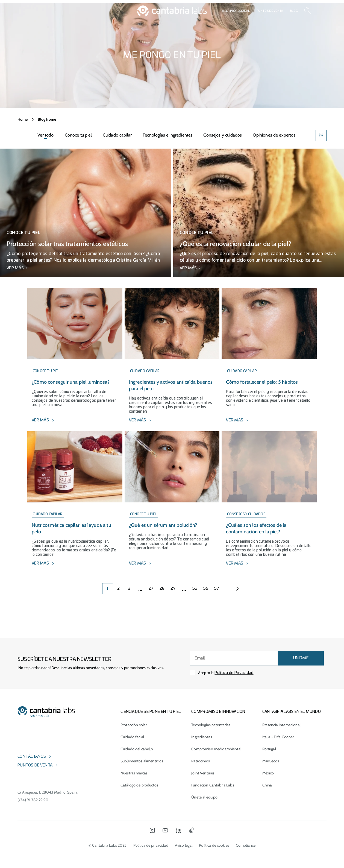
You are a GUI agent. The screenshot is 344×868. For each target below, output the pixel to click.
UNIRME (301, 658)
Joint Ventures (203, 773)
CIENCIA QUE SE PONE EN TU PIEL (151, 712)
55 (195, 589)
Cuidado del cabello (137, 749)
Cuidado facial (132, 737)
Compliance (246, 845)
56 (206, 589)
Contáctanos (32, 757)
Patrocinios (201, 761)
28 (162, 589)
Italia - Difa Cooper (278, 737)
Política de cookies (214, 845)
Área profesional (236, 11)
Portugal (269, 749)
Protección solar (134, 725)
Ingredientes (202, 737)
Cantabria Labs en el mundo (292, 712)
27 (151, 589)
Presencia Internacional (281, 725)
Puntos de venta (270, 11)
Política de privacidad (151, 845)
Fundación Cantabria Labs (213, 785)
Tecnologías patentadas (211, 725)
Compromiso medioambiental (216, 749)
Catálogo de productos (139, 785)
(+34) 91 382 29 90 (33, 800)
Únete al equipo (204, 797)
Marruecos (271, 761)
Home (23, 119)
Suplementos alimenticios (142, 761)
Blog (294, 11)
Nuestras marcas (134, 773)
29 (173, 589)
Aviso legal (184, 845)
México (268, 773)
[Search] (308, 11)
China (267, 785)
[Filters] (321, 135)
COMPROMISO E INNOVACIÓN (218, 712)
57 (217, 589)
